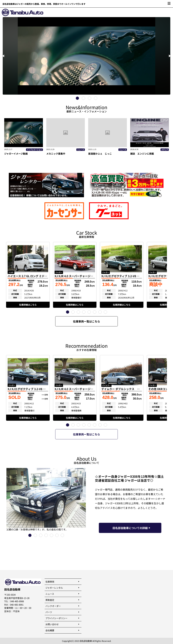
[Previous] (4, 56)
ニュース (81, 150)
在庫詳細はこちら (28, 305)
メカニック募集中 (56, 154)
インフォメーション (34, 150)
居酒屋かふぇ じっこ (100, 154)
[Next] (169, 56)
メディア (165, 150)
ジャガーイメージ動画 (17, 154)
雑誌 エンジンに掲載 (142, 154)
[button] (68, 312)
